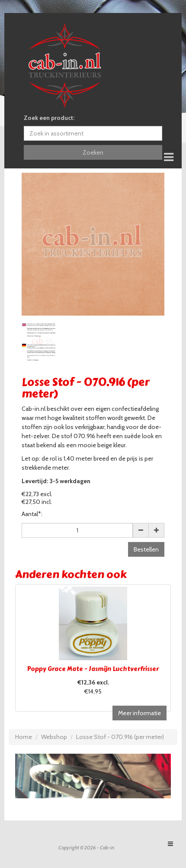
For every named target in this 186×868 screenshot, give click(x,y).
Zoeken (93, 152)
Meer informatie (139, 713)
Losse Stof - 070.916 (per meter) (120, 737)
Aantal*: (32, 514)
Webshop (54, 737)
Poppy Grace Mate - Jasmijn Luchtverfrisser (93, 669)
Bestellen (146, 549)
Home (24, 737)
